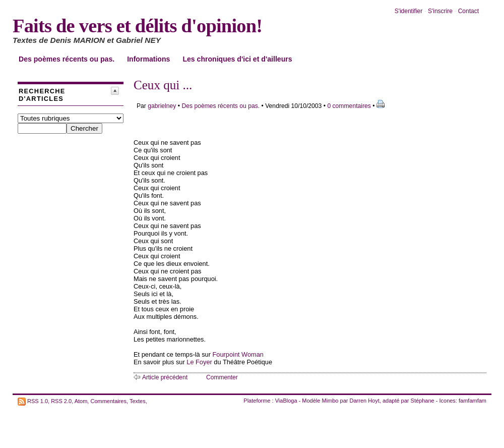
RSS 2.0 (61, 401)
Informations (148, 59)
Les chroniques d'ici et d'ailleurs (237, 59)
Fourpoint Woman (238, 354)
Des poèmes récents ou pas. (67, 59)
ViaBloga (286, 401)
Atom (81, 401)
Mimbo (330, 401)
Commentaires (108, 401)
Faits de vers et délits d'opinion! (137, 26)
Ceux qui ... (163, 85)
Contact (468, 11)
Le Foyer (199, 362)
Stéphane (423, 401)
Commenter (222, 377)
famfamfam (472, 401)
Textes (138, 401)
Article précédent (165, 377)
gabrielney (162, 106)
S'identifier (409, 11)
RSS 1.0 (38, 401)
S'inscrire (440, 11)
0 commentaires (350, 106)
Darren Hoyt (365, 401)
